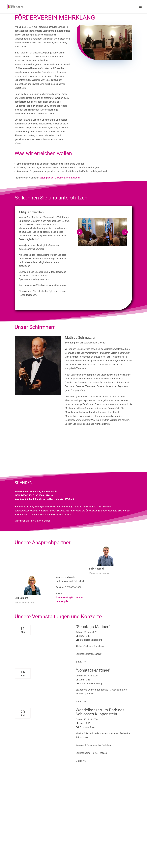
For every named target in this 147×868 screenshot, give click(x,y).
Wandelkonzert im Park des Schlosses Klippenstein (100, 712)
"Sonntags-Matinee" (93, 627)
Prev (80, 232)
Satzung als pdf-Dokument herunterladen (59, 178)
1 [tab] (100, 249)
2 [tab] (104, 249)
